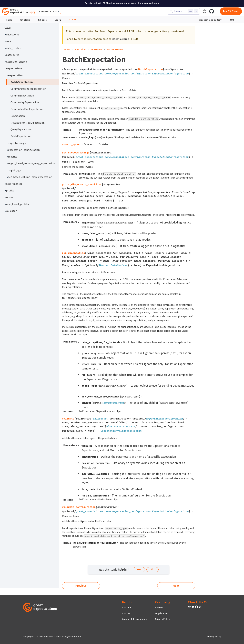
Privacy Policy (162, 619)
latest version (120, 39)
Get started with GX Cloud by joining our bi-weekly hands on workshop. (122, 3)
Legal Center (162, 613)
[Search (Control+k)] (184, 11)
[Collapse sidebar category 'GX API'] (3, 28)
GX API (72, 19)
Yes (139, 569)
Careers (159, 608)
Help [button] (232, 20)
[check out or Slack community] (190, 607)
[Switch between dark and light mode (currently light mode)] (205, 11)
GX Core (42, 20)
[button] (31, 34)
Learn (58, 20)
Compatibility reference (135, 619)
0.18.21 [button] (53, 11)
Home (9, 20)
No (152, 569)
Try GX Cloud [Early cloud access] (231, 11)
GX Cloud (25, 20)
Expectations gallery (210, 20)
